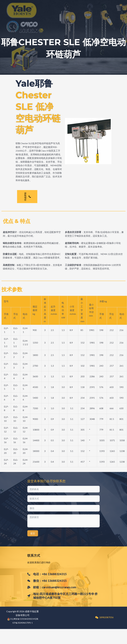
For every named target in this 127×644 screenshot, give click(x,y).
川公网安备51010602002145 (23, 619)
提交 (33, 533)
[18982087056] (104, 617)
